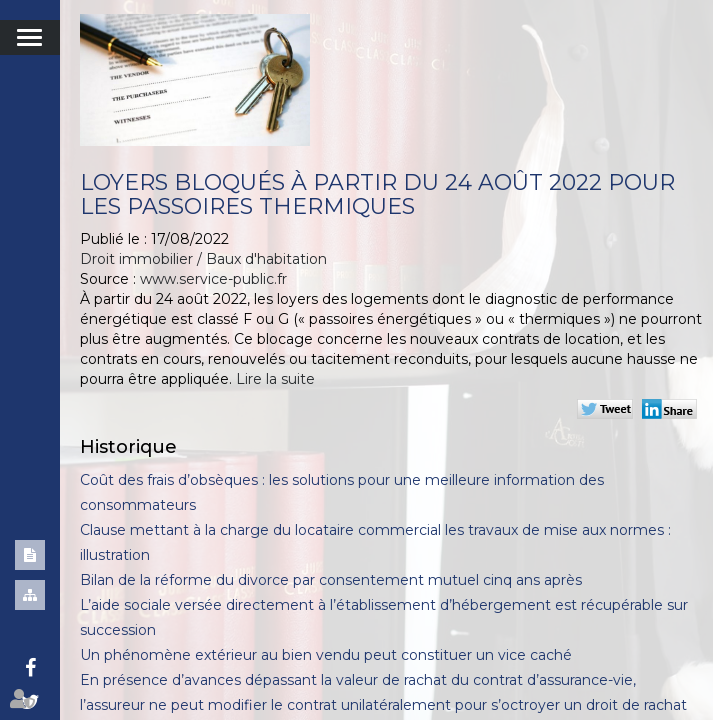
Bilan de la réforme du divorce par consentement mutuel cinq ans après (331, 580)
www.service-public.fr (213, 279)
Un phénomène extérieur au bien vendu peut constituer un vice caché (326, 655)
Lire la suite (275, 379)
